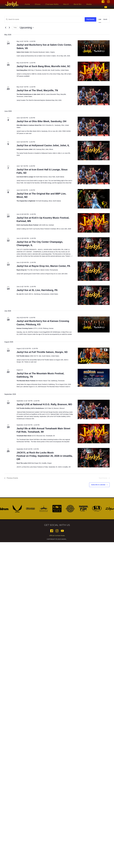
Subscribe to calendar (98, 485)
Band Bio (78, 4)
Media (89, 4)
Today (15, 28)
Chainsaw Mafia (52, 4)
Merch (67, 4)
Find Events (90, 19)
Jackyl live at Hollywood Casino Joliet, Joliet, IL (43, 145)
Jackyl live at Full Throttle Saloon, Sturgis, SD (42, 352)
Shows (38, 4)
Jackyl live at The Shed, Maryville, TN (37, 90)
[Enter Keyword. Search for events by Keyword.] (45, 19)
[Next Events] (9, 28)
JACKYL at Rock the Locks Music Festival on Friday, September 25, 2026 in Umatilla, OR (45, 456)
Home (28, 4)
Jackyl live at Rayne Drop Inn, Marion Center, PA (43, 266)
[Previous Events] (6, 28)
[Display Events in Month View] (105, 19)
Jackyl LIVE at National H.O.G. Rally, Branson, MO (44, 404)
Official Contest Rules (57, 536)
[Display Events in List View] (100, 19)
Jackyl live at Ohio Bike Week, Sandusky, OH (41, 121)
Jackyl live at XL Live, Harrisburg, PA (37, 290)
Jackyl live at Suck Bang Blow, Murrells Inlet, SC (43, 66)
